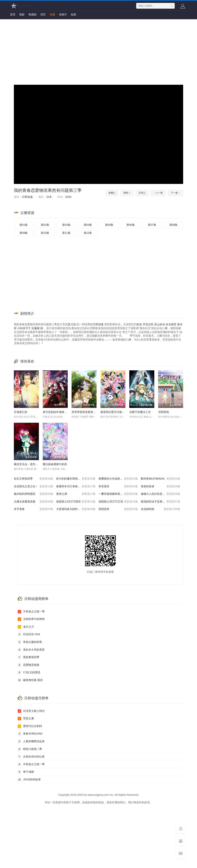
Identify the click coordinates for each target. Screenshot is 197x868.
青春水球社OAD (30, 734)
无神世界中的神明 (31, 619)
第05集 (109, 225)
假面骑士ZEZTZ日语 (118, 502)
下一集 (175, 193)
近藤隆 (36, 328)
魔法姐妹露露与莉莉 (55, 464)
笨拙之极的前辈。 (31, 642)
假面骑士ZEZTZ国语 (76, 502)
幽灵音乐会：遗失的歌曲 (29, 464)
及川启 (72, 324)
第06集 (131, 225)
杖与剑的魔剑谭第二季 (76, 479)
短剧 (73, 14)
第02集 (45, 225)
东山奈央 (160, 324)
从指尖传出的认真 (31, 757)
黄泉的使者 (161, 486)
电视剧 (33, 14)
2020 (68, 197)
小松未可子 (24, 328)
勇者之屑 (76, 494)
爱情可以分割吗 (30, 726)
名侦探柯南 (161, 509)
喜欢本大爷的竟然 (31, 650)
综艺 (43, 14)
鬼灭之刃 (26, 627)
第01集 (24, 225)
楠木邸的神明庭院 (34, 494)
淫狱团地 (164, 412)
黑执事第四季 (28, 657)
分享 (142, 193)
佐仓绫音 (171, 324)
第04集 (88, 225)
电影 (22, 14)
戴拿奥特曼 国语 (30, 680)
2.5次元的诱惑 (29, 673)
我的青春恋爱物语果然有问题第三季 (48, 190)
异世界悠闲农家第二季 (85, 412)
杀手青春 (34, 509)
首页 (13, 14)
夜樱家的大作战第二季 (118, 479)
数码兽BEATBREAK (161, 479)
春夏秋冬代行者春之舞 (76, 486)
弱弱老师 (118, 509)
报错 (127, 193)
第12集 (88, 233)
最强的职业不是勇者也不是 (161, 502)
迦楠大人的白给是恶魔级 (161, 494)
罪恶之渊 (26, 719)
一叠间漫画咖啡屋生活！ (118, 494)
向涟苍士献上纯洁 (31, 711)
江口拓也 (137, 324)
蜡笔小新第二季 (30, 749)
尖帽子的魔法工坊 (140, 412)
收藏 (112, 193)
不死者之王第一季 (31, 612)
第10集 (45, 233)
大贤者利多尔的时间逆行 (76, 509)
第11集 (66, 233)
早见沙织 (148, 324)
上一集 (158, 193)
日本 (49, 197)
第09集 (24, 233)
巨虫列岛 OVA (29, 634)
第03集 (66, 225)
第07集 (152, 225)
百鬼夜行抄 (21, 412)
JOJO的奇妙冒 (29, 780)
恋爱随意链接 (28, 665)
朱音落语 (118, 486)
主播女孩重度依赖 (34, 502)
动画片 (63, 14)
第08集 (174, 225)
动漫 (52, 14)
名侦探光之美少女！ (34, 486)
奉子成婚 (26, 772)
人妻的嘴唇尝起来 (31, 741)
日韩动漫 (27, 197)
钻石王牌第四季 (34, 479)
